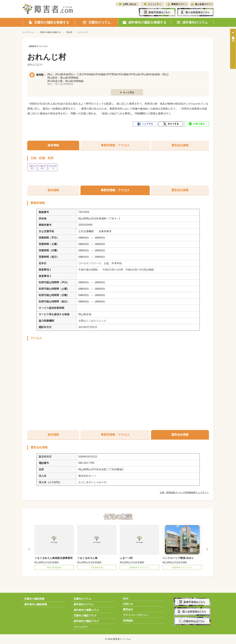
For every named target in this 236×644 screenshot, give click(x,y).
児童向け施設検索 (34, 599)
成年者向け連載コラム (86, 610)
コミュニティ (154, 4)
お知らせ (128, 604)
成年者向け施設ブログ (86, 621)
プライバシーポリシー (136, 615)
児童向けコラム (82, 599)
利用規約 (128, 621)
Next (207, 549)
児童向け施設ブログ (85, 615)
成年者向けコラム (84, 604)
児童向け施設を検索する (50, 32)
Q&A (126, 599)
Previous (29, 549)
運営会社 (128, 609)
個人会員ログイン (204, 4)
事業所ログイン (179, 4)
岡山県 (69, 32)
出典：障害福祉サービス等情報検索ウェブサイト (184, 492)
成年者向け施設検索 (36, 604)
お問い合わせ (130, 4)
